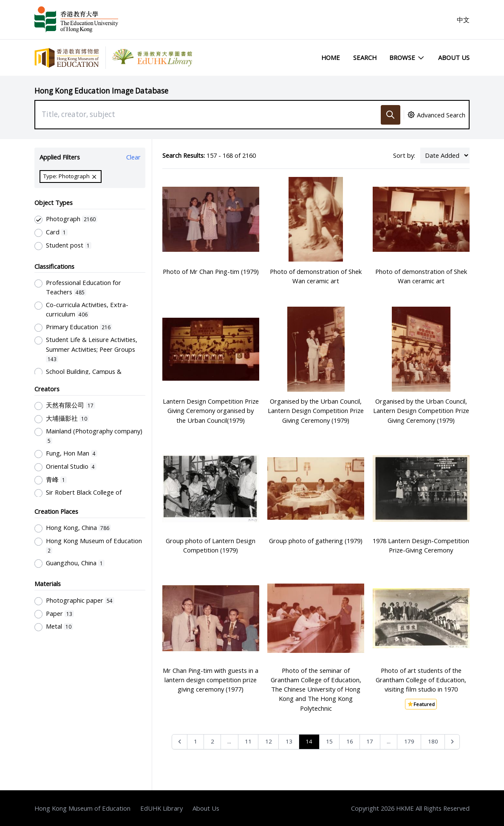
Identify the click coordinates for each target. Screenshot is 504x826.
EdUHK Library (161, 808)
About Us (454, 57)
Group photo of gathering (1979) (316, 541)
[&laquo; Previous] (180, 742)
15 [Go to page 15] (329, 741)
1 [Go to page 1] (195, 741)
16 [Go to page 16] (350, 741)
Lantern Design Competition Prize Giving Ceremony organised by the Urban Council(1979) (211, 410)
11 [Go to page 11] (248, 741)
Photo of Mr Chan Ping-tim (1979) (211, 271)
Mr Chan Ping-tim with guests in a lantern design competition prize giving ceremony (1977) (211, 680)
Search (365, 57)
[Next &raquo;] (452, 742)
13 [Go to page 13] (289, 741)
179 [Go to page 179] (409, 741)
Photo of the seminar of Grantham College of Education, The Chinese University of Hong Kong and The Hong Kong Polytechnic (316, 689)
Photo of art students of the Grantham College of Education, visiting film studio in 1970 (421, 680)
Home (331, 57)
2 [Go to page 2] (212, 741)
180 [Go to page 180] (433, 741)
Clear (133, 157)
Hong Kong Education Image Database (101, 91)
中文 (463, 20)
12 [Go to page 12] (269, 741)
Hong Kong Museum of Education (82, 808)
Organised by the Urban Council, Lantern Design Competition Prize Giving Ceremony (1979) (316, 410)
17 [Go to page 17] (370, 741)
